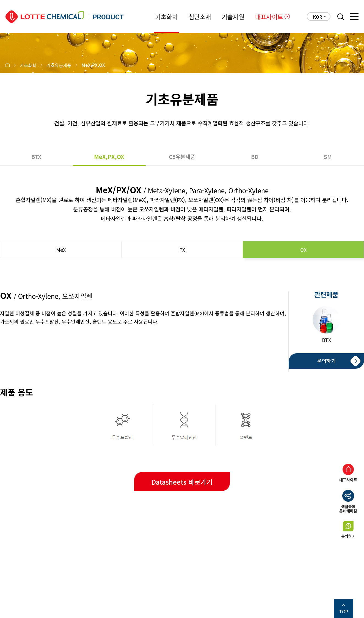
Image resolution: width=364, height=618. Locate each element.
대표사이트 (269, 16)
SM (328, 157)
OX (303, 250)
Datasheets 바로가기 (182, 482)
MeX (61, 250)
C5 (182, 157)
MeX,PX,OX (109, 157)
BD (255, 157)
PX (182, 250)
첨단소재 (200, 16)
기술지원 (233, 16)
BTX (36, 157)
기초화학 (166, 16)
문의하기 (326, 361)
